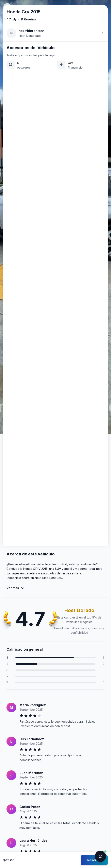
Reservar (94, 860)
